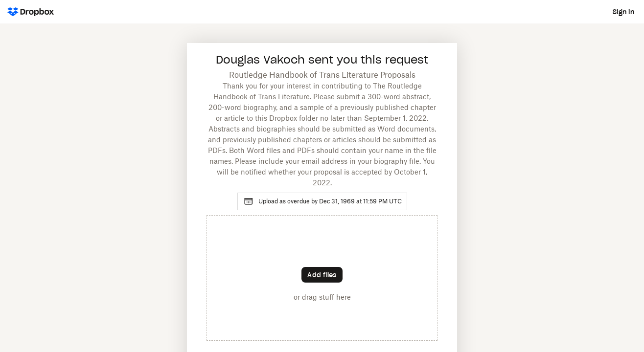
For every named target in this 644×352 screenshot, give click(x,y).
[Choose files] (322, 275)
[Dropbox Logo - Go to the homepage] (31, 12)
